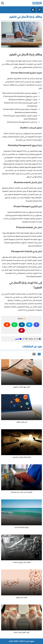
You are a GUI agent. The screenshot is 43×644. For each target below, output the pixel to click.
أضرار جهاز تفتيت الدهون (21, 387)
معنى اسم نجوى (22, 597)
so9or (37, 3)
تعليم (17, 339)
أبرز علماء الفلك (22, 422)
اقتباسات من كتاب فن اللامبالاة (22, 492)
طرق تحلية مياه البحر (21, 527)
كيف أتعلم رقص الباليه (22, 632)
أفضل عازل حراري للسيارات (22, 562)
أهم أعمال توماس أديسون (22, 457)
